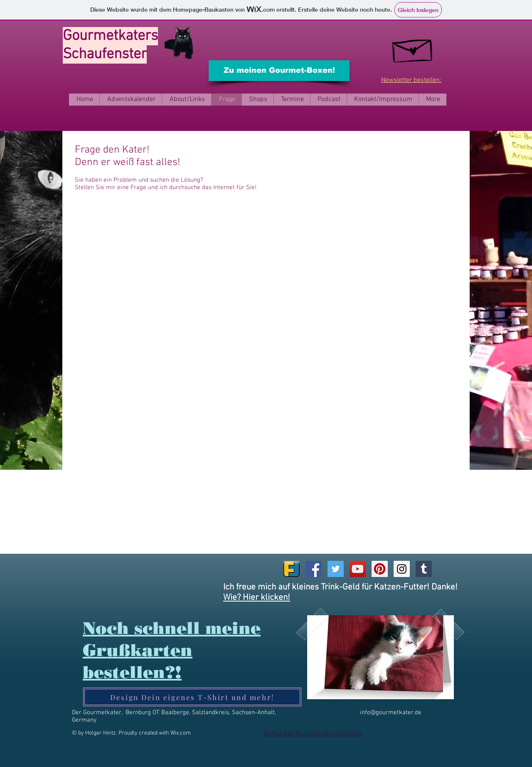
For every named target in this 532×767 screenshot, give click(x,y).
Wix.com (181, 733)
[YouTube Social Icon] (358, 569)
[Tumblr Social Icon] (424, 569)
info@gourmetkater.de (391, 713)
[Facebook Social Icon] (314, 569)
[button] (186, 100)
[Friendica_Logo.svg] (292, 569)
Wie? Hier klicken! (257, 598)
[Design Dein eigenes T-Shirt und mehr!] (192, 697)
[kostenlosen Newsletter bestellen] (413, 47)
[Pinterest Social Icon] (380, 569)
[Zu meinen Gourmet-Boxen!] (279, 71)
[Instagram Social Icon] (402, 569)
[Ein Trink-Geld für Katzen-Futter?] (180, 44)
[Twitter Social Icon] (336, 569)
